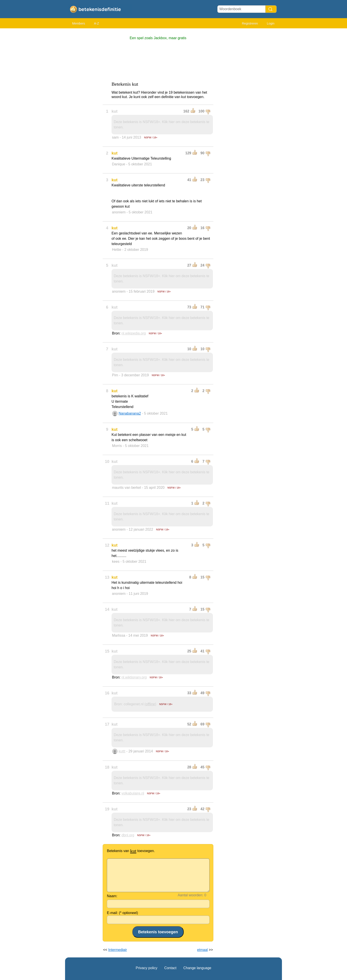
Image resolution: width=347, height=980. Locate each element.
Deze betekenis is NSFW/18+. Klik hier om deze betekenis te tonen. (162, 125)
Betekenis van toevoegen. (131, 851)
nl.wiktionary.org (134, 677)
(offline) (150, 704)
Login (271, 23)
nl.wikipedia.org (134, 333)
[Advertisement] (83, 97)
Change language (197, 968)
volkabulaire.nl (133, 793)
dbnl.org (128, 835)
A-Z (97, 23)
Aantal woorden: (191, 895)
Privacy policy (147, 968)
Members (79, 23)
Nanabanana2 (130, 413)
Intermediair (118, 950)
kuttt (122, 751)
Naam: (112, 896)
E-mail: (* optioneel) (122, 913)
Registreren (250, 23)
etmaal (202, 950)
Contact (170, 968)
